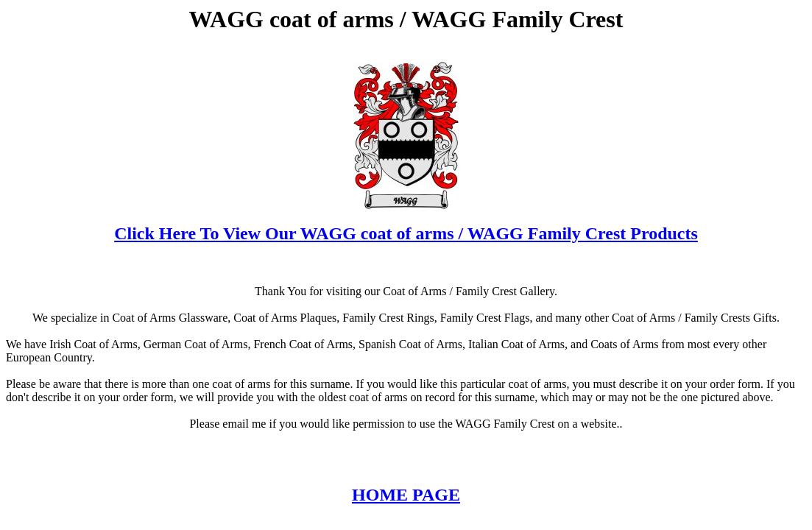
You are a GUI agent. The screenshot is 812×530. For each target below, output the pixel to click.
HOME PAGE (406, 495)
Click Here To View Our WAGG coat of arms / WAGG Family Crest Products (406, 233)
